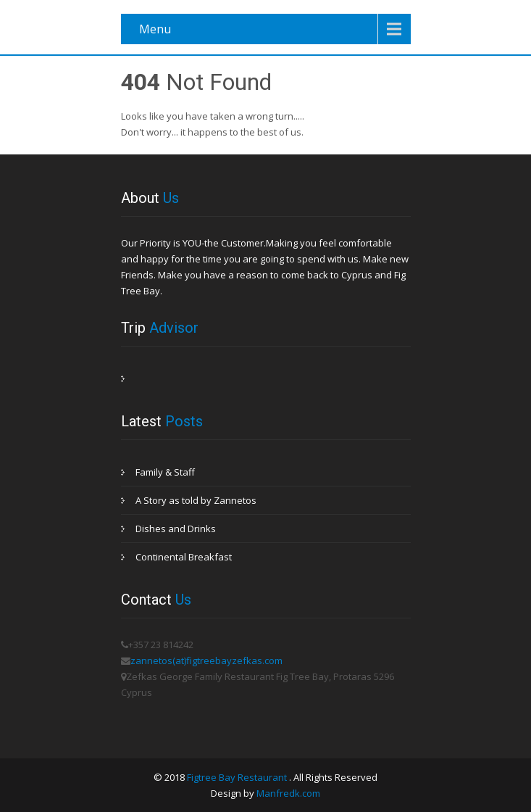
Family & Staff (165, 472)
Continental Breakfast (184, 557)
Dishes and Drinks (176, 529)
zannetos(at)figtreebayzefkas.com (206, 660)
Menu (155, 29)
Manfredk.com (288, 793)
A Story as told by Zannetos (196, 500)
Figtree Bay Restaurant (238, 777)
